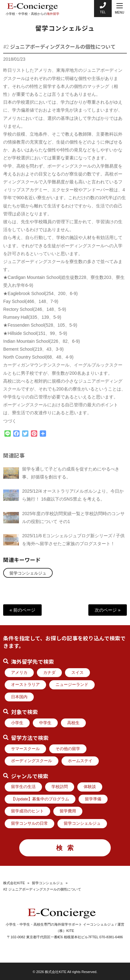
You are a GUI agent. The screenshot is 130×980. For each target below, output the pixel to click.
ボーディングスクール (32, 761)
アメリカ (19, 673)
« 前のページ (22, 610)
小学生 (17, 723)
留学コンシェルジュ (28, 573)
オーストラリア (25, 685)
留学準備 (93, 799)
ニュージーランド (72, 685)
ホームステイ (80, 761)
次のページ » (108, 610)
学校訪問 (60, 787)
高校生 (73, 723)
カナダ (49, 673)
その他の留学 (68, 749)
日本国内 (19, 697)
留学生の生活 (23, 787)
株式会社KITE (14, 883)
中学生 (45, 723)
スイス (77, 673)
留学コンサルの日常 (30, 823)
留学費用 (68, 811)
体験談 (90, 787)
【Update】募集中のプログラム (40, 799)
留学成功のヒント (27, 811)
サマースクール (25, 749)
